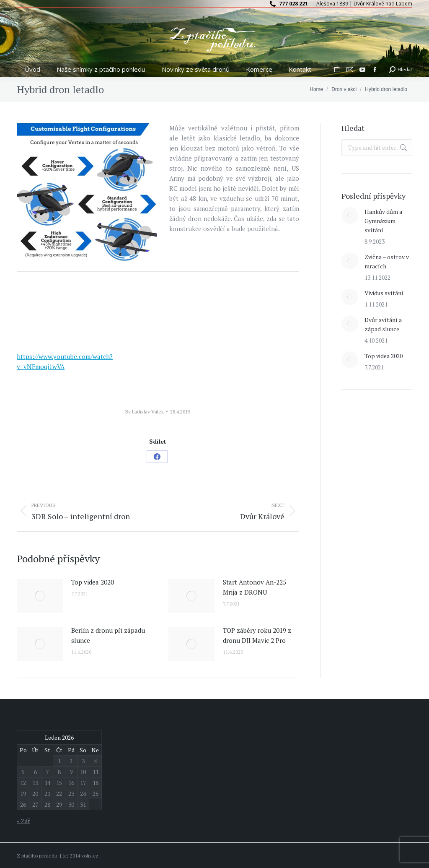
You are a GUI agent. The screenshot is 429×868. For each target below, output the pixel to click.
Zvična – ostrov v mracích (387, 261)
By (145, 412)
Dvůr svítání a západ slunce (383, 324)
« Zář (23, 821)
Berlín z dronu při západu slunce (108, 635)
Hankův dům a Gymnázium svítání (383, 221)
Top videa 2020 (93, 582)
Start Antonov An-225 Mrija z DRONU (255, 587)
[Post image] (40, 596)
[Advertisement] (377, 533)
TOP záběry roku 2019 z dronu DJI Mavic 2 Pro (257, 635)
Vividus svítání (384, 293)
